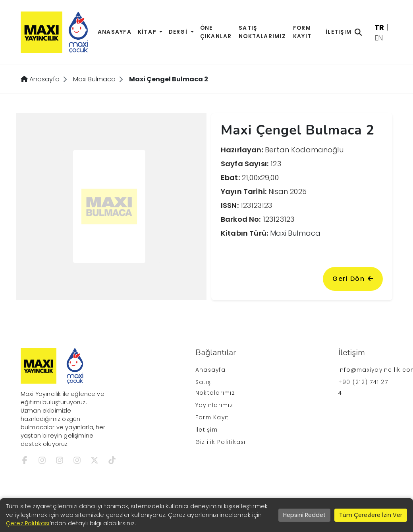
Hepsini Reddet (304, 515)
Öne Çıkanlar (216, 32)
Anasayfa (115, 32)
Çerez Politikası (28, 523)
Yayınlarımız (214, 405)
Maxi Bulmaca (94, 79)
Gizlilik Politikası (220, 442)
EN (379, 38)
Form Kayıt (302, 32)
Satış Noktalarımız (262, 32)
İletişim (339, 32)
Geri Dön (353, 279)
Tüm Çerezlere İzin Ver (371, 515)
